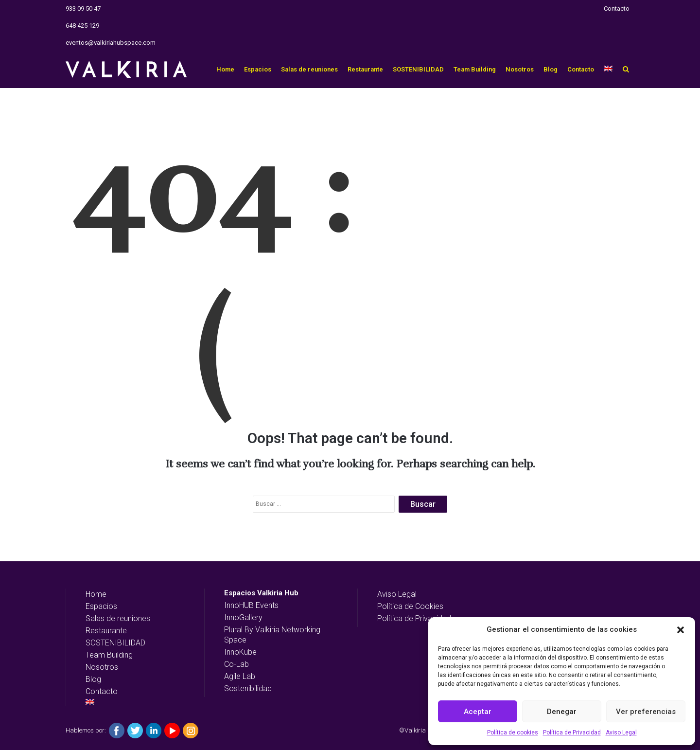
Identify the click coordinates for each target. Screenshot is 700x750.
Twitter (135, 731)
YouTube (172, 731)
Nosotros (520, 69)
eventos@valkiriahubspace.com (111, 43)
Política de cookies (513, 732)
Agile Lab (240, 676)
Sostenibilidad (248, 688)
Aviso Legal (621, 732)
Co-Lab (236, 664)
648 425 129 (82, 26)
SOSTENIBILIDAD (418, 69)
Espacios (258, 69)
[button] (681, 630)
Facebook (117, 731)
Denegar (562, 712)
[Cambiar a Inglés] (608, 69)
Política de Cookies (410, 606)
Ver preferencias (646, 712)
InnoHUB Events (251, 605)
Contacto (617, 9)
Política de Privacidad (572, 732)
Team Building (475, 69)
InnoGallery (243, 617)
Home (225, 69)
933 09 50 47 (83, 9)
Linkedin (154, 731)
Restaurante (365, 69)
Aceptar (478, 712)
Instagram (191, 731)
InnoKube (240, 652)
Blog (551, 69)
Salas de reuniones (309, 69)
